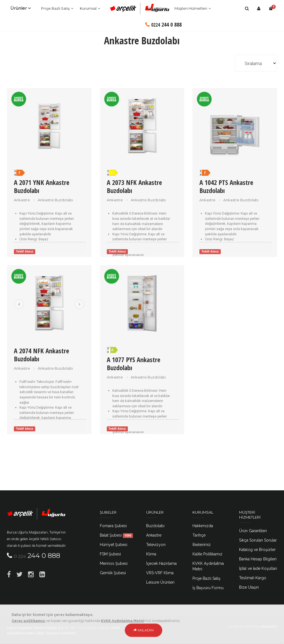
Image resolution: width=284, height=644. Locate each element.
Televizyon (156, 545)
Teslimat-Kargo (253, 578)
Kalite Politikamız (207, 554)
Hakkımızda (203, 526)
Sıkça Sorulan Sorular (258, 540)
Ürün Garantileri (253, 531)
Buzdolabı (155, 526)
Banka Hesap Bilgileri (258, 559)
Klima (151, 554)
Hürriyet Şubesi (114, 545)
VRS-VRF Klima (160, 573)
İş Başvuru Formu (208, 588)
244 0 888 (163, 25)
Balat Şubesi (116, 535)
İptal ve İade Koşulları (258, 568)
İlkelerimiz (202, 545)
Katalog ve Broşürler (257, 550)
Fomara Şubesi (113, 526)
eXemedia (269, 626)
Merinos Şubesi (114, 563)
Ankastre (154, 535)
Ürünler (18, 8)
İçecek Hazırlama (161, 563)
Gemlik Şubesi (113, 573)
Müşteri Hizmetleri (191, 8)
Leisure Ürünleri (160, 582)
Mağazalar (155, 8)
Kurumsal (88, 8)
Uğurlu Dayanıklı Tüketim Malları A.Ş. (36, 628)
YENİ (128, 535)
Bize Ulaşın (249, 587)
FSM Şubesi (110, 554)
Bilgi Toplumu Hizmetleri (56, 633)
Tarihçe (199, 535)
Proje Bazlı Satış (55, 8)
